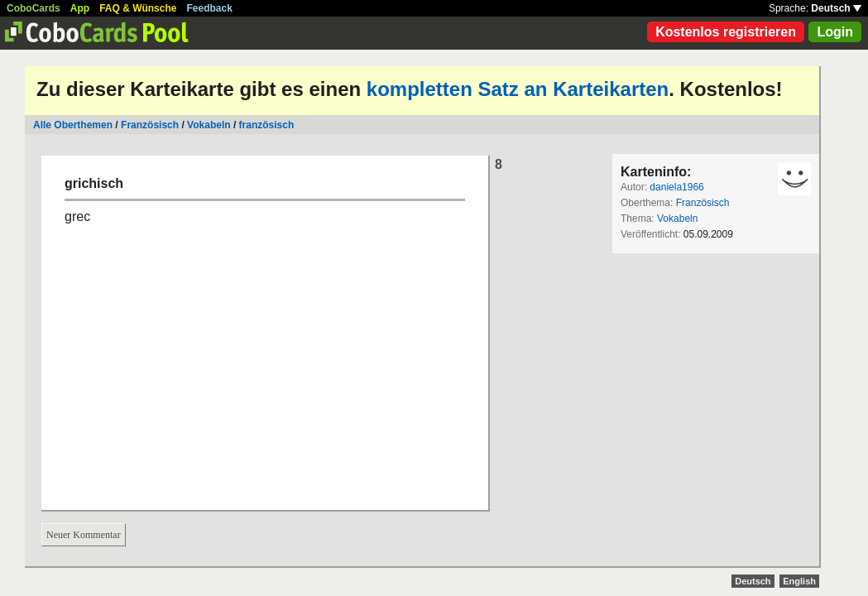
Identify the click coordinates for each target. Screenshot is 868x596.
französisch (267, 125)
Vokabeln (209, 125)
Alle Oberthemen (73, 125)
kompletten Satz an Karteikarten (518, 89)
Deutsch (836, 8)
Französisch (150, 125)
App (80, 8)
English (799, 581)
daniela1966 (676, 187)
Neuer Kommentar (84, 535)
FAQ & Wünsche (138, 8)
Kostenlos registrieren (726, 32)
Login (835, 32)
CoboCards (34, 8)
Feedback (210, 8)
